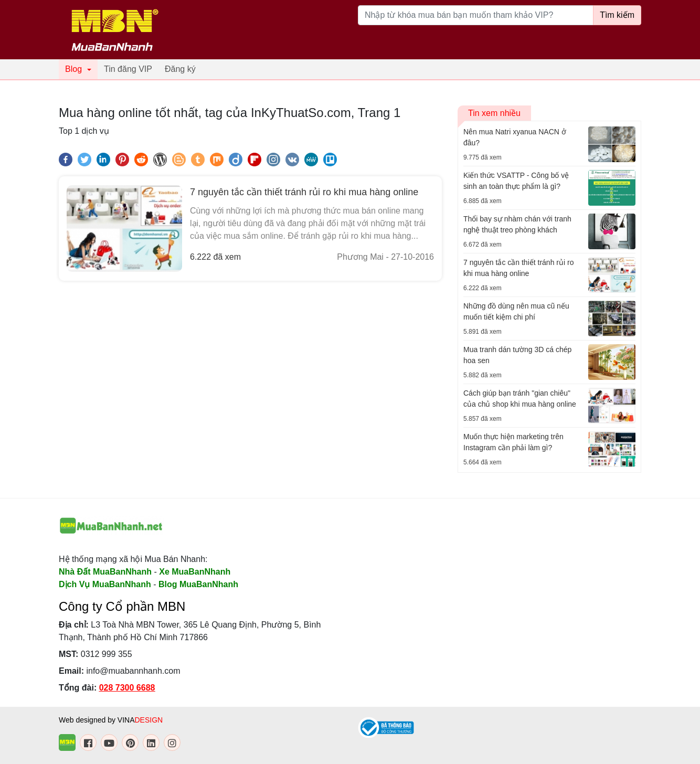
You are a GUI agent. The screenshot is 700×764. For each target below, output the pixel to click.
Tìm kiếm (617, 15)
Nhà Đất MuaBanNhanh (105, 572)
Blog (73, 69)
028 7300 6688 (127, 688)
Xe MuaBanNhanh (195, 572)
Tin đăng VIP (128, 69)
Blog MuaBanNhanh (198, 584)
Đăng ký (180, 69)
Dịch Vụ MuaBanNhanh (105, 584)
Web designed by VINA (111, 720)
